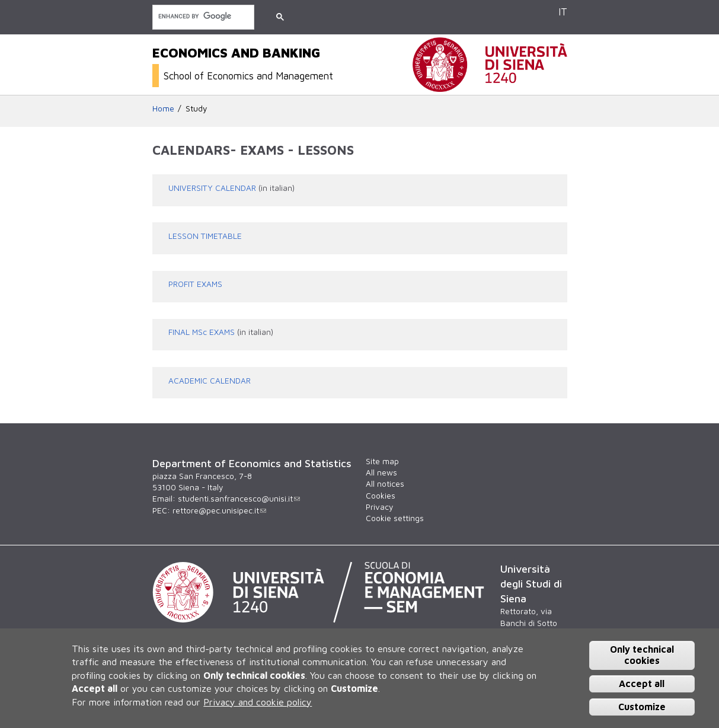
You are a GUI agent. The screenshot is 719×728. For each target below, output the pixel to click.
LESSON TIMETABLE (205, 236)
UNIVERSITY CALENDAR (212, 188)
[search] (202, 16)
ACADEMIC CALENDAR (210, 381)
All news (381, 472)
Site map (382, 461)
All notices (385, 484)
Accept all (642, 684)
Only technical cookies (642, 655)
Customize (642, 707)
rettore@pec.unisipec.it (219, 510)
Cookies (381, 496)
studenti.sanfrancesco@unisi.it (239, 499)
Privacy (379, 507)
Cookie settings (395, 518)
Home (163, 108)
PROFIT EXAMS (195, 284)
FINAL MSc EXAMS (202, 332)
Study (196, 108)
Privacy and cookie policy (258, 702)
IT (563, 12)
